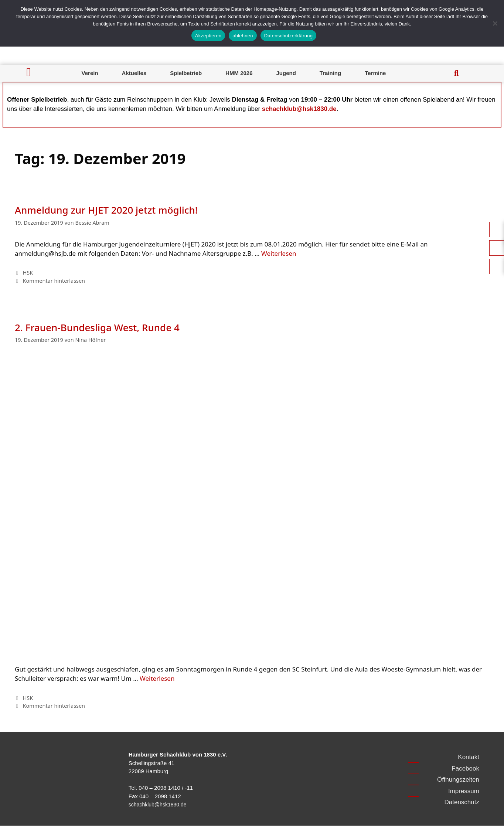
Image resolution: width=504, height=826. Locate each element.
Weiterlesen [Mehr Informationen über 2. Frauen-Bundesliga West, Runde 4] (157, 678)
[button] (456, 73)
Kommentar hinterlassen (54, 281)
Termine (375, 73)
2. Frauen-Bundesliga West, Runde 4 (97, 327)
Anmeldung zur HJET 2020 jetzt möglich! (106, 210)
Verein (90, 73)
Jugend (286, 73)
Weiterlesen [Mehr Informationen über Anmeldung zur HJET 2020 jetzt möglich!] (279, 253)
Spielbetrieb (186, 73)
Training (330, 73)
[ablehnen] (495, 23)
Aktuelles (134, 73)
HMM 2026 (239, 73)
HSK (28, 273)
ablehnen (243, 36)
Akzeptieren (208, 36)
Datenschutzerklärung (288, 36)
